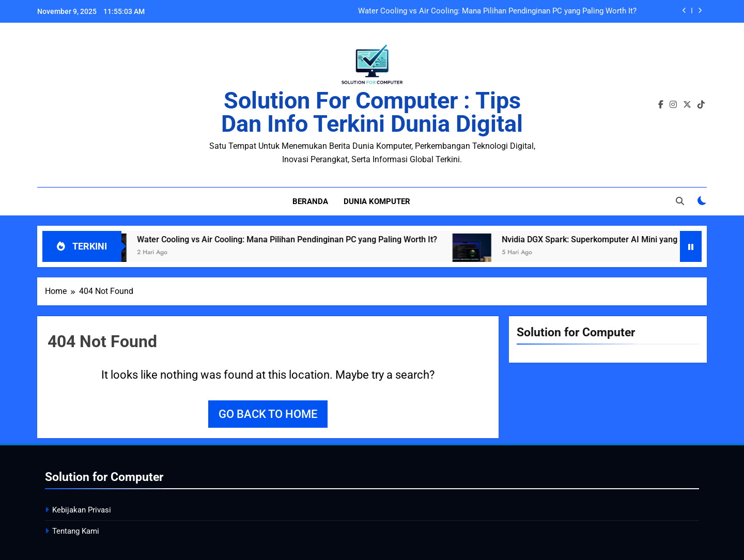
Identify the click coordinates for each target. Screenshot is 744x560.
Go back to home (268, 414)
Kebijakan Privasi (82, 510)
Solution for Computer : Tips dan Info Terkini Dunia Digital (372, 112)
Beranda (310, 201)
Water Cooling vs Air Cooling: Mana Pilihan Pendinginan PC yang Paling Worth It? (497, 11)
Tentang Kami (76, 531)
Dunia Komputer (377, 201)
